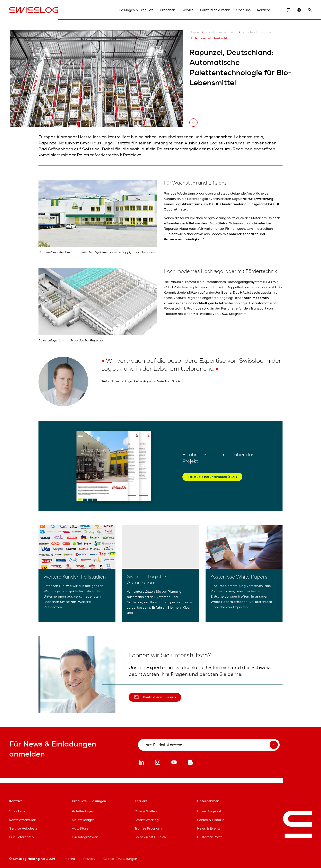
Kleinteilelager (83, 820)
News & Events (209, 828)
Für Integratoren (85, 837)
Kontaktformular (22, 820)
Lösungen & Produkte (136, 10)
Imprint (69, 859)
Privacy (89, 859)
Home (194, 32)
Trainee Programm (149, 828)
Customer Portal (210, 837)
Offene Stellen (146, 811)
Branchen (168, 10)
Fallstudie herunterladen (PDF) (212, 477)
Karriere (264, 10)
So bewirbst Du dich (150, 837)
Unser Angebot (209, 811)
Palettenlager (83, 811)
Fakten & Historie (211, 820)
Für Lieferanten (21, 837)
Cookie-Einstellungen (120, 859)
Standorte (17, 811)
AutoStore (80, 828)
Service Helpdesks (23, 828)
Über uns (243, 10)
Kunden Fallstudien (255, 32)
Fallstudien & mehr (215, 10)
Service (188, 10)
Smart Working (147, 820)
